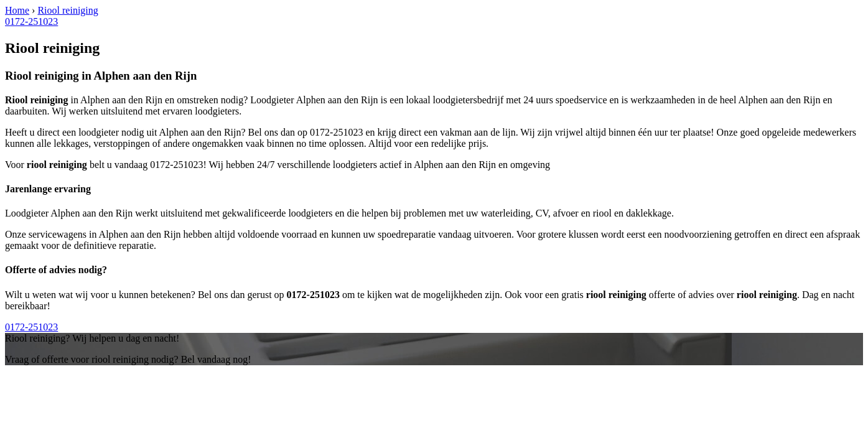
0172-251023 (31, 21)
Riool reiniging (68, 10)
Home (17, 10)
